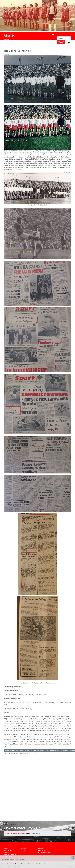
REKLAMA (6, 852)
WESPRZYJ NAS (8, 850)
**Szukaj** (59, 35)
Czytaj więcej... (49, 864)
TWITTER (23, 850)
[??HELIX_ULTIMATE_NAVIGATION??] (69, 43)
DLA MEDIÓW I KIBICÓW (10, 855)
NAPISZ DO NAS (42, 850)
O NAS (5, 848)
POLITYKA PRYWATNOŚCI (44, 852)
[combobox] (64, 38)
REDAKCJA (41, 848)
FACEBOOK (24, 848)
